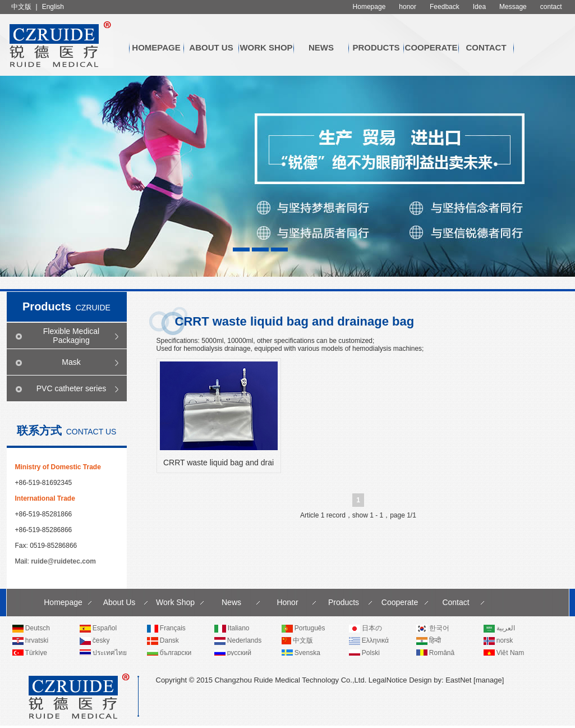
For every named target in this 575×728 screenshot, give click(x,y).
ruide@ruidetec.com (63, 561)
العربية (499, 628)
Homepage (369, 7)
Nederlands (238, 640)
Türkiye (30, 653)
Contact (486, 47)
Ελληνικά (369, 640)
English (53, 7)
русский (233, 653)
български (169, 653)
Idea (479, 7)
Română (436, 653)
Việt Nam (504, 653)
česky (95, 640)
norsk (498, 640)
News (321, 47)
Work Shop (266, 47)
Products (376, 47)
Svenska (301, 653)
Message (513, 7)
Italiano (232, 628)
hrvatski (31, 640)
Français (166, 628)
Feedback (445, 7)
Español (98, 628)
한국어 (433, 628)
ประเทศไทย (103, 653)
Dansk (163, 640)
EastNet (458, 680)
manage (489, 680)
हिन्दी (429, 640)
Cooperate (431, 47)
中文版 (21, 7)
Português (303, 628)
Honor (287, 602)
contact (551, 7)
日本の (365, 628)
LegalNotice (388, 680)
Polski (364, 653)
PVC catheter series (72, 388)
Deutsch (31, 628)
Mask (71, 362)
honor (408, 7)
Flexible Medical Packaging (71, 336)
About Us (211, 47)
